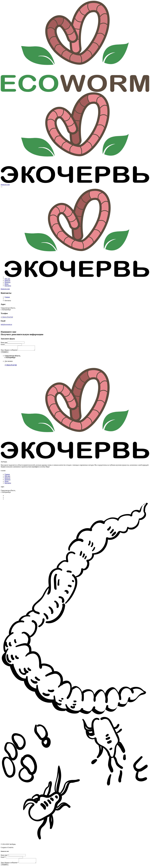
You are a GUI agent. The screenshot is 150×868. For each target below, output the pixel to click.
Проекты (7, 480)
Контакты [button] (8, 286)
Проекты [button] (7, 282)
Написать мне (5, 185)
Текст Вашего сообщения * (10, 864)
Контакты (8, 484)
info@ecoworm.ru (6, 324)
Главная (7, 297)
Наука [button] (7, 284)
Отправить (5, 353)
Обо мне (7, 477)
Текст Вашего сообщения (9, 351)
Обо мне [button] (7, 279)
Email (3, 345)
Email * (3, 858)
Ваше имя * (5, 856)
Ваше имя (4, 342)
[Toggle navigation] (2, 187)
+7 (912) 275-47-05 (7, 317)
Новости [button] (7, 280)
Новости (7, 479)
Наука (7, 482)
